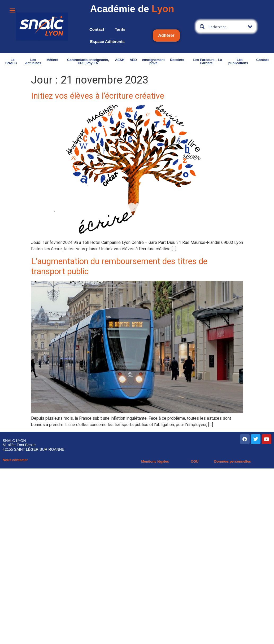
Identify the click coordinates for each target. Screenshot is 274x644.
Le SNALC (13, 61)
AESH (119, 60)
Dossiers (179, 60)
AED (133, 60)
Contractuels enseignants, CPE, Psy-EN (88, 61)
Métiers (54, 60)
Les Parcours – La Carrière (208, 61)
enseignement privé (153, 61)
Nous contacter (15, 460)
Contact (97, 29)
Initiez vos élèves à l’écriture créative (98, 96)
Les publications (240, 61)
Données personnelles (232, 461)
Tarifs (120, 29)
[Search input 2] (226, 27)
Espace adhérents (107, 41)
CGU (195, 461)
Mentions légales (155, 461)
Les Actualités (33, 61)
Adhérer (166, 35)
